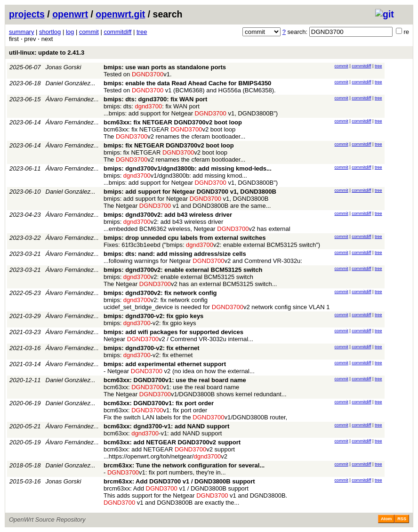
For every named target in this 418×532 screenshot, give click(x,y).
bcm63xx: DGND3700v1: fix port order (159, 403)
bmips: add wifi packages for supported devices (173, 332)
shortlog (50, 32)
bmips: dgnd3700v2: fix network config (160, 293)
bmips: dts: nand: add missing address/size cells (175, 254)
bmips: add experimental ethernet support (165, 364)
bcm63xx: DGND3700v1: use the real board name (175, 380)
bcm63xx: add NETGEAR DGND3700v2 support (172, 442)
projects (27, 14)
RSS (402, 519)
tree (142, 32)
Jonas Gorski (64, 67)
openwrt (70, 14)
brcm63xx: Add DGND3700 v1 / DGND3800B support (179, 481)
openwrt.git (120, 14)
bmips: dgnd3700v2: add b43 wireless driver (168, 215)
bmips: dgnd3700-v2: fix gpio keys (153, 316)
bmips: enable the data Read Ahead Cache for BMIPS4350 (187, 83)
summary (21, 32)
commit (89, 32)
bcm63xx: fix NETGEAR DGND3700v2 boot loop (173, 122)
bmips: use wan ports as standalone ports (165, 67)
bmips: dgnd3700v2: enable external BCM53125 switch (183, 270)
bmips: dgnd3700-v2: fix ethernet (152, 348)
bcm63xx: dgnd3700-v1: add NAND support (166, 426)
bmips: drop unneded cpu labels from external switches (185, 238)
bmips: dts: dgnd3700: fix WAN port (155, 99)
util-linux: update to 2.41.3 (47, 53)
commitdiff (117, 32)
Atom (386, 519)
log (70, 32)
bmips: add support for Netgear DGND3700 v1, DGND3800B (190, 192)
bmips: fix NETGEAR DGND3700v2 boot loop (169, 145)
